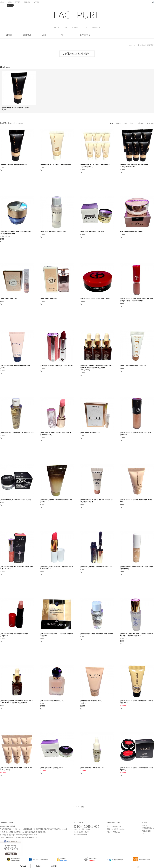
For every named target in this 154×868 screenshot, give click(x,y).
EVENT (85, 27)
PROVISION (146, 831)
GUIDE (144, 825)
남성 (44, 35)
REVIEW (75, 27)
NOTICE (56, 27)
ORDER (27, 2)
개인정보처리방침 (148, 828)
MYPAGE (36, 2)
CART (18, 2)
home (132, 45)
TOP (143, 834)
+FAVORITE (97, 27)
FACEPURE (77, 15)
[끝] (82, 807)
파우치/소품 (85, 35)
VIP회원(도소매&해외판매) (145, 45)
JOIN (10, 2)
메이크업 (27, 35)
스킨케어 (8, 35)
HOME (144, 823)
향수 (63, 35)
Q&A (66, 27)
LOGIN (3, 2)
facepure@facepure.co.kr (28, 835)
